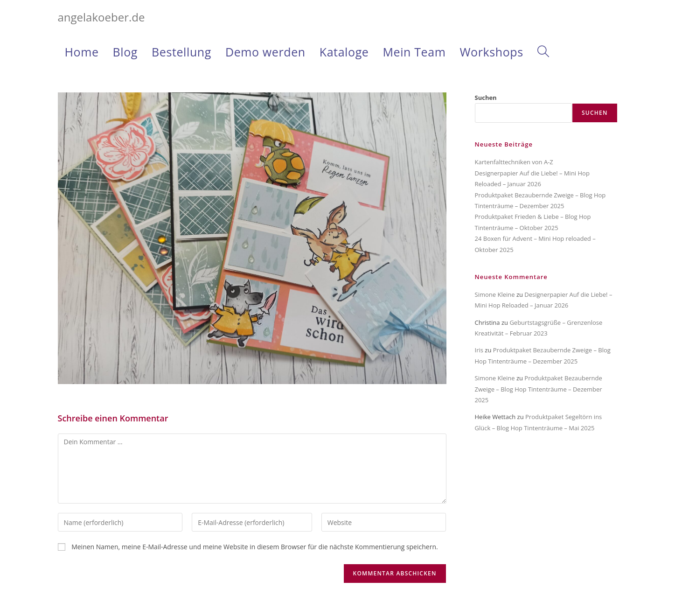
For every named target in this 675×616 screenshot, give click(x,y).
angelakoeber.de (101, 17)
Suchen (486, 98)
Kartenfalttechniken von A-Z (514, 162)
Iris (479, 350)
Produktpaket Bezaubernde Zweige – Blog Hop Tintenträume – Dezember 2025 (539, 389)
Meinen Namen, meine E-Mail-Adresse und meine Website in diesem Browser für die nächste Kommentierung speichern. (255, 547)
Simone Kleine (495, 294)
